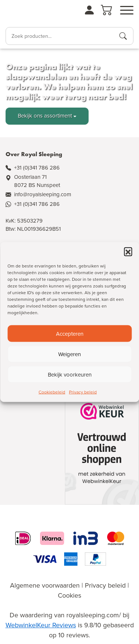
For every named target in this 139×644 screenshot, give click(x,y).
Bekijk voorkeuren (70, 374)
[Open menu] (127, 10)
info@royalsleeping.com (43, 194)
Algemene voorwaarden (45, 585)
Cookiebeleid (52, 392)
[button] (128, 252)
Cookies (69, 595)
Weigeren (69, 354)
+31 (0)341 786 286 (37, 168)
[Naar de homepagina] (26, 13)
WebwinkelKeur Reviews (41, 625)
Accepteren (70, 333)
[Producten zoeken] (123, 36)
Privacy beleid (83, 392)
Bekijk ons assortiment (45, 116)
